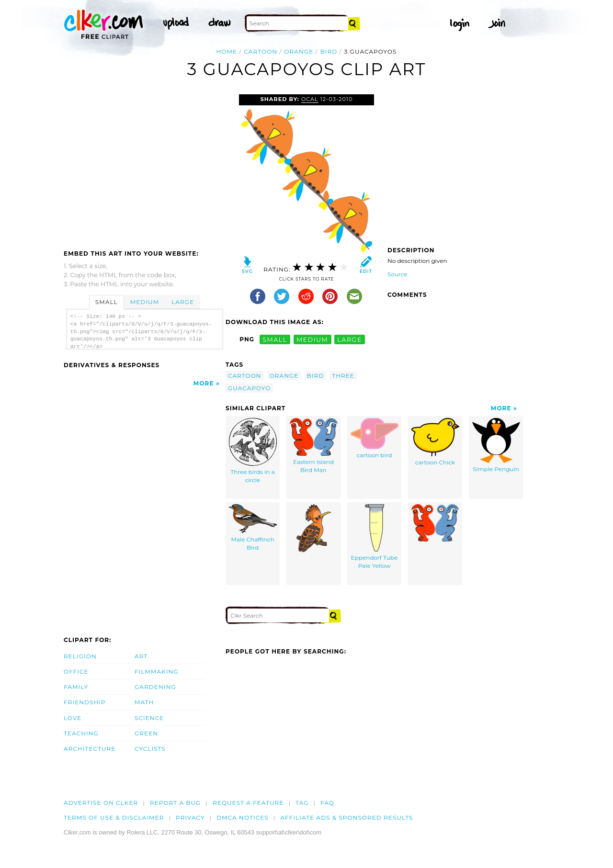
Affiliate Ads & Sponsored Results (346, 817)
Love (73, 718)
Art (141, 656)
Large (183, 302)
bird (329, 51)
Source (397, 274)
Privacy (190, 817)
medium (312, 339)
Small (107, 302)
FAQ (327, 803)
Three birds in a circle (253, 451)
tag (302, 803)
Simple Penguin (496, 445)
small (275, 339)
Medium (145, 302)
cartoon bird (375, 438)
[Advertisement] (144, 166)
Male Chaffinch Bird (253, 528)
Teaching (81, 733)
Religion (80, 656)
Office (76, 671)
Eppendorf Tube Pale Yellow (375, 537)
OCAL (310, 99)
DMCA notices (243, 817)
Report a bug (176, 803)
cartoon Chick (435, 442)
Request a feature (248, 803)
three (343, 376)
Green (146, 733)
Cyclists (150, 749)
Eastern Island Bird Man (314, 446)
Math (144, 702)
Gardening (155, 687)
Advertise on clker (101, 803)
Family (76, 687)
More (204, 383)
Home (227, 51)
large (350, 339)
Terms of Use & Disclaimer (114, 817)
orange (299, 51)
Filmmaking (157, 671)
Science (149, 718)
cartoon (261, 51)
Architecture (90, 749)
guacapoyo (249, 388)
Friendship (85, 702)
